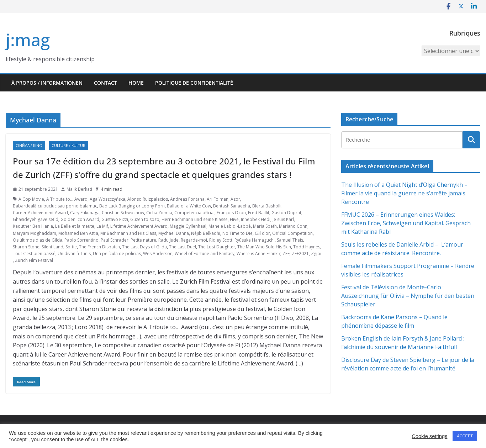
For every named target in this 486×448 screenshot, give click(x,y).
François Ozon (231, 213)
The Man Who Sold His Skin (264, 247)
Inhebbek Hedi (256, 219)
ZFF (286, 254)
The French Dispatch (99, 247)
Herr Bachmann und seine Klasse (195, 219)
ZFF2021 (300, 254)
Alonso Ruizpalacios (148, 199)
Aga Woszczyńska (107, 199)
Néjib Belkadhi (206, 233)
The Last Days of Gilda (144, 247)
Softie (71, 247)
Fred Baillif (259, 213)
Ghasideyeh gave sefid (36, 219)
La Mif (102, 226)
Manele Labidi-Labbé (230, 226)
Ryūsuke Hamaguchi (255, 240)
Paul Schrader (115, 240)
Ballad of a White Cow (189, 206)
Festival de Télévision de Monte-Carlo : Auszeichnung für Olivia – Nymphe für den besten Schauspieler (408, 296)
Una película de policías (117, 254)
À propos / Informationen (47, 83)
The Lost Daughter (217, 247)
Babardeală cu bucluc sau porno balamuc (55, 206)
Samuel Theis (290, 240)
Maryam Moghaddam (35, 233)
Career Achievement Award (40, 213)
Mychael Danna (174, 233)
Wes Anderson (158, 254)
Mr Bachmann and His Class (128, 233)
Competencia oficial (194, 213)
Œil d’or (262, 233)
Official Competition (292, 233)
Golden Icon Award (80, 219)
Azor (235, 199)
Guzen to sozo (145, 219)
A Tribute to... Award (67, 199)
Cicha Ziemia (159, 213)
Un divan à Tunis (74, 254)
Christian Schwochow (123, 213)
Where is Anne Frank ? (258, 254)
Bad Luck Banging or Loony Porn (132, 206)
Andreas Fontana (187, 199)
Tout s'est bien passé (34, 254)
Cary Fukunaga (85, 213)
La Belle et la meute (75, 226)
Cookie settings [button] (429, 436)
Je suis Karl (283, 219)
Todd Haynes (307, 247)
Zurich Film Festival (34, 260)
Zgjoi (316, 254)
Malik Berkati (79, 189)
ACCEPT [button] (465, 436)
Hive (234, 219)
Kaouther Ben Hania (33, 226)
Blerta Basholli (267, 206)
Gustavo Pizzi (115, 219)
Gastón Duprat (286, 213)
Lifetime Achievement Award (139, 226)
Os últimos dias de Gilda (38, 240)
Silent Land (52, 247)
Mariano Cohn (293, 226)
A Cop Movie (31, 199)
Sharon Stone (26, 247)
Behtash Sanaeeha (232, 206)
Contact (105, 83)
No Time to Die (237, 233)
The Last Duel (183, 247)
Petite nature (143, 240)
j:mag (28, 40)
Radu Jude (168, 240)
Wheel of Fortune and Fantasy (205, 254)
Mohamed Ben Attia (78, 233)
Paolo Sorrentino (81, 240)
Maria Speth (265, 226)
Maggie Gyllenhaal (188, 226)
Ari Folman (218, 199)
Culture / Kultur (68, 146)
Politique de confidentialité (194, 83)
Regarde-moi (194, 240)
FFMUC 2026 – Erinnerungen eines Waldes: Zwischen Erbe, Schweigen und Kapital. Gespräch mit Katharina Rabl (406, 223)
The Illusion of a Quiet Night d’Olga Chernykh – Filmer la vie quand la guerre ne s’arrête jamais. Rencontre (404, 193)
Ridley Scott (221, 240)
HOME (136, 83)
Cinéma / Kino (29, 146)
